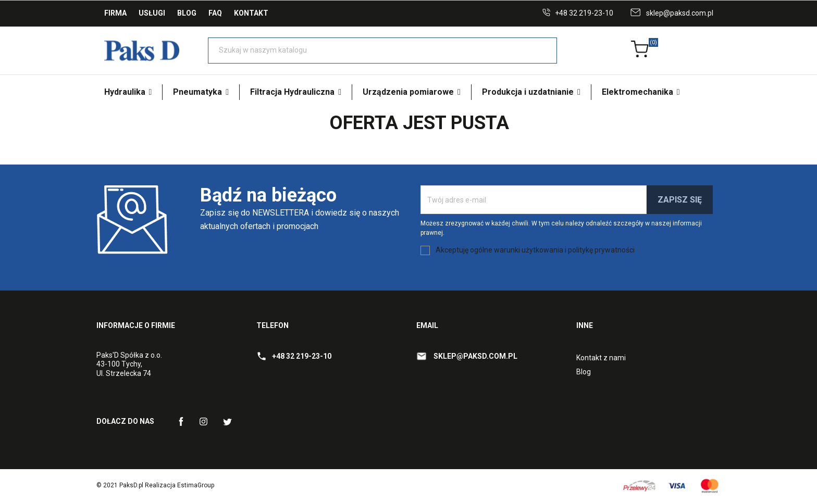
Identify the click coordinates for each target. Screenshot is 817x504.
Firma (115, 13)
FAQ (215, 13)
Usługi (152, 13)
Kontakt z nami (601, 358)
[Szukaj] (382, 51)
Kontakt (251, 13)
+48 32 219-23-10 (584, 13)
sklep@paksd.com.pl (680, 13)
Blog (187, 13)
